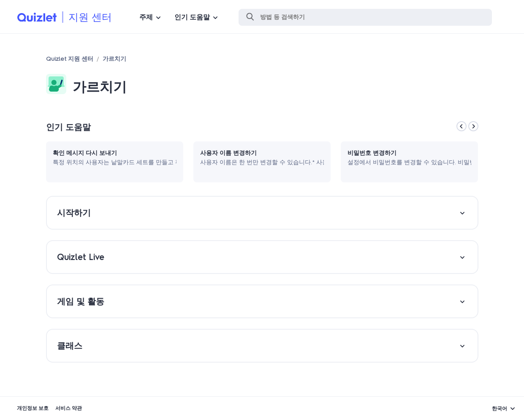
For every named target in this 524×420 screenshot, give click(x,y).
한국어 (500, 409)
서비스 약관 (69, 408)
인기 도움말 (192, 17)
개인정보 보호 (33, 408)
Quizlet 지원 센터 (70, 59)
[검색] (365, 17)
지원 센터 (90, 17)
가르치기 (114, 59)
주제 (146, 17)
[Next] (473, 126)
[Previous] (462, 126)
